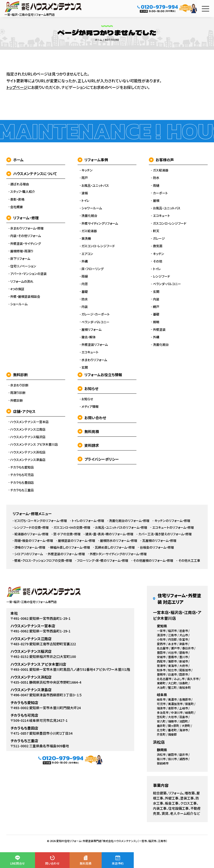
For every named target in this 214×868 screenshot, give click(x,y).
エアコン (87, 254)
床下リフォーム (20, 259)
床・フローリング (93, 269)
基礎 (85, 292)
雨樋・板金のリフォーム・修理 (34, 541)
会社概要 (17, 207)
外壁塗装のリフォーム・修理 (66, 554)
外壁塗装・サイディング (26, 244)
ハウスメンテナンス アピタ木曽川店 (34, 444)
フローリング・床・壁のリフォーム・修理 (103, 561)
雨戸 (85, 178)
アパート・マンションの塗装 (28, 274)
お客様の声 (161, 160)
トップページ (17, 87)
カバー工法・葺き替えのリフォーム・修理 (165, 534)
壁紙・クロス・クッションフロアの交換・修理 (43, 561)
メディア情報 (90, 407)
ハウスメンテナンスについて (32, 174)
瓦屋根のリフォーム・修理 (159, 541)
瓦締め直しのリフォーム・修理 (115, 547)
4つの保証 (17, 289)
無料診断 (17, 375)
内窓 (85, 284)
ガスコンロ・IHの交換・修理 (72, 528)
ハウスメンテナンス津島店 (28, 460)
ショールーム (19, 304)
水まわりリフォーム (94, 360)
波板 (85, 193)
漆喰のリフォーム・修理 (30, 547)
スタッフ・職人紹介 (23, 192)
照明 (156, 322)
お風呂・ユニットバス (95, 186)
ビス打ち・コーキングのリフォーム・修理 (41, 521)
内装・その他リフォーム (26, 236)
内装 (85, 307)
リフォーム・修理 (22, 218)
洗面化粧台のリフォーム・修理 (129, 521)
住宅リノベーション (23, 266)
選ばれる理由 (20, 184)
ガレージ (159, 238)
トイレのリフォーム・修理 (88, 521)
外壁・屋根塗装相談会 (25, 297)
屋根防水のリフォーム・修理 (119, 541)
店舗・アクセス (21, 411)
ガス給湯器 (89, 231)
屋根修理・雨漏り (22, 251)
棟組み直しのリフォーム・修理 (70, 547)
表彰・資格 (17, 199)
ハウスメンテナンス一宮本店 (29, 422)
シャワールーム (92, 208)
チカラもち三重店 (22, 490)
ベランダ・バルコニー (95, 322)
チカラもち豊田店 (22, 483)
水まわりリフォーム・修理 (27, 228)
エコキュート (90, 352)
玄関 (85, 367)
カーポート (160, 193)
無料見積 (88, 431)
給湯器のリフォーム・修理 (31, 534)
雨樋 (85, 276)
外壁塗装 (159, 330)
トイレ (85, 201)
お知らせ (88, 388)
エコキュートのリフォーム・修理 (173, 528)
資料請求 (88, 445)
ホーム (15, 160)
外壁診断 (17, 400)
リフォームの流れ (22, 281)
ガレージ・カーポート (96, 314)
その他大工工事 (189, 561)
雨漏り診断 (18, 393)
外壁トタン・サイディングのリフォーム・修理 (118, 554)
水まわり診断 (19, 385)
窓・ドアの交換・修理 (67, 534)
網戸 (156, 307)
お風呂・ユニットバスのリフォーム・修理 (121, 528)
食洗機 (86, 238)
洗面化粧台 (89, 216)
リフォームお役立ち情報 (100, 375)
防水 (85, 299)
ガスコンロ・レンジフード (98, 246)
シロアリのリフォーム (29, 554)
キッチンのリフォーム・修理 (172, 521)
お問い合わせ (92, 418)
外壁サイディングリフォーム (100, 223)
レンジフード (161, 276)
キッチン (87, 170)
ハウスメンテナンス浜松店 (28, 452)
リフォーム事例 (93, 160)
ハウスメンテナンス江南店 (28, 429)
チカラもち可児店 (22, 475)
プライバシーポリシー (98, 459)
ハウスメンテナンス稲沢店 (28, 437)
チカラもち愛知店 (22, 467)
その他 (158, 261)
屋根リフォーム (91, 330)
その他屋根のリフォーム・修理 (153, 561)
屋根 (156, 201)
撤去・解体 (89, 337)
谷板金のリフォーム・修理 (157, 547)
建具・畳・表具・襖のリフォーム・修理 (109, 534)
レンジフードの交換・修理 (31, 528)
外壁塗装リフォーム (95, 345)
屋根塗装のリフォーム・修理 (76, 541)
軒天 (156, 231)
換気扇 (158, 246)
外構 (85, 261)
